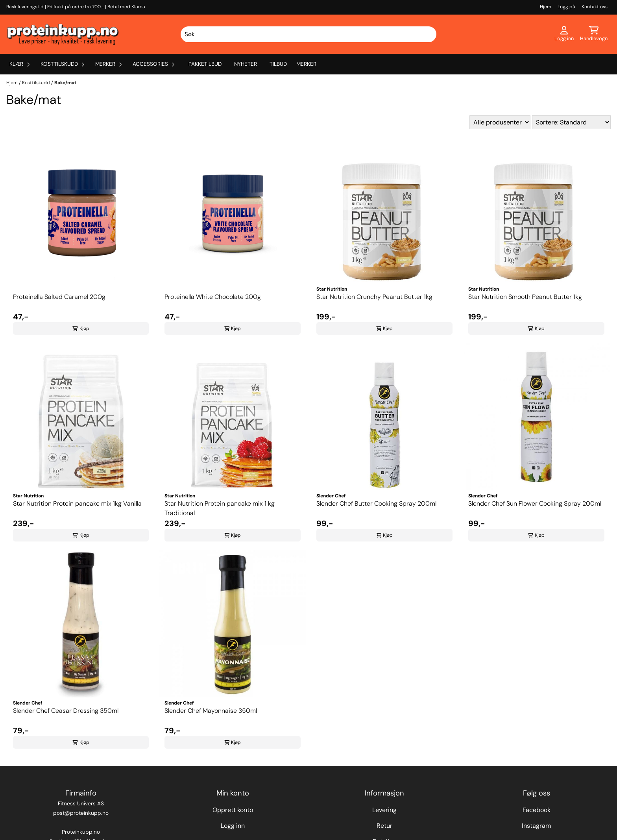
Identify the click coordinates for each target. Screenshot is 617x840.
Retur (384, 826)
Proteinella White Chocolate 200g (213, 297)
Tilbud (278, 64)
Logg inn (233, 826)
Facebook (537, 810)
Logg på (566, 7)
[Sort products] (571, 122)
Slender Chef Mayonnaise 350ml (211, 711)
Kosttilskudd (37, 83)
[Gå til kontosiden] (564, 34)
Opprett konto (233, 810)
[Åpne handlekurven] (594, 34)
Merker (306, 64)
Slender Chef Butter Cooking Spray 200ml (376, 503)
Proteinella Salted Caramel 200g (59, 297)
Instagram (536, 826)
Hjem (546, 7)
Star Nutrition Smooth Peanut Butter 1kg (525, 297)
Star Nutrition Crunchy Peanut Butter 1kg (374, 297)
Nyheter (246, 64)
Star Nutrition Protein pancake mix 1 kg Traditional (220, 508)
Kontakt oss (595, 7)
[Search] (429, 34)
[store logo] (63, 34)
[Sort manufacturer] (500, 122)
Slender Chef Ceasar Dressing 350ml (66, 711)
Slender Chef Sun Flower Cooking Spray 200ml (535, 503)
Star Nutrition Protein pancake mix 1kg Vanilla (77, 503)
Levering (384, 810)
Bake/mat (65, 83)
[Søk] (308, 34)
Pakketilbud (205, 64)
